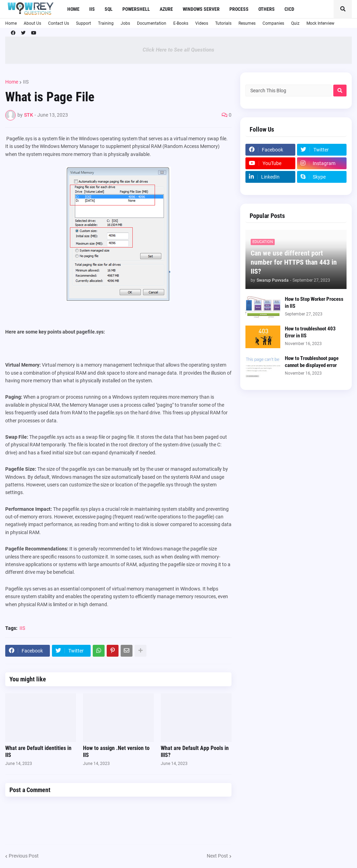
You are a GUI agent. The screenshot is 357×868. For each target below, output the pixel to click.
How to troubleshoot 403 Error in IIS (310, 332)
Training (106, 23)
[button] (343, 9)
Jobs (125, 23)
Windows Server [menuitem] (201, 9)
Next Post (217, 856)
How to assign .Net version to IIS (116, 752)
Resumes (247, 23)
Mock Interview (320, 23)
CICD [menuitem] (289, 9)
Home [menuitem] (73, 9)
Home (11, 23)
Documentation (152, 23)
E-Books (181, 23)
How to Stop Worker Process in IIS (314, 303)
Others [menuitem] (267, 9)
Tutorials (223, 23)
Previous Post (24, 856)
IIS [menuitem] (92, 9)
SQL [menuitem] (109, 9)
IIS (26, 82)
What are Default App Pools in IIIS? (195, 752)
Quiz (295, 23)
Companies (273, 23)
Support (83, 23)
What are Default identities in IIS (38, 752)
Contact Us (59, 23)
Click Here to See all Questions (178, 50)
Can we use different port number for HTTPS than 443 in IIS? (294, 262)
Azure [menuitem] (166, 9)
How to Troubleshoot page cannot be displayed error (312, 362)
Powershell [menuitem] (136, 9)
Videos (202, 23)
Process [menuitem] (239, 9)
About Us (32, 23)
